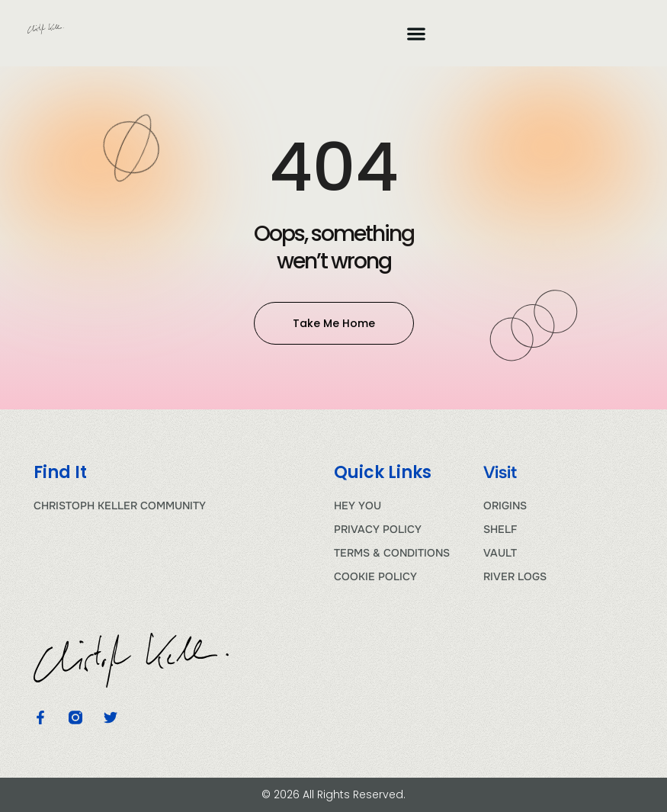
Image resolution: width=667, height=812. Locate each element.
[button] (416, 33)
